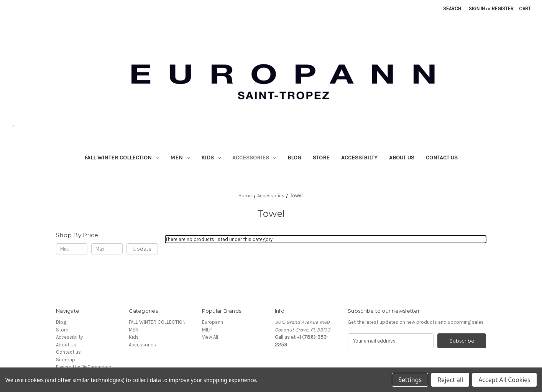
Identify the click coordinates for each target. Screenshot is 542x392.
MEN (180, 157)
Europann (213, 322)
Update (142, 249)
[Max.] (107, 249)
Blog (294, 157)
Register (503, 9)
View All (210, 337)
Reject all (450, 380)
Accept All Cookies (504, 380)
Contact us (442, 157)
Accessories (254, 157)
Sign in (477, 9)
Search (452, 9)
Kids (211, 157)
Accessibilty (359, 157)
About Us (402, 157)
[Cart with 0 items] (525, 9)
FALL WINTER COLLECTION (122, 157)
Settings (410, 380)
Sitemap (66, 360)
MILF (207, 330)
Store (321, 157)
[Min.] (72, 249)
